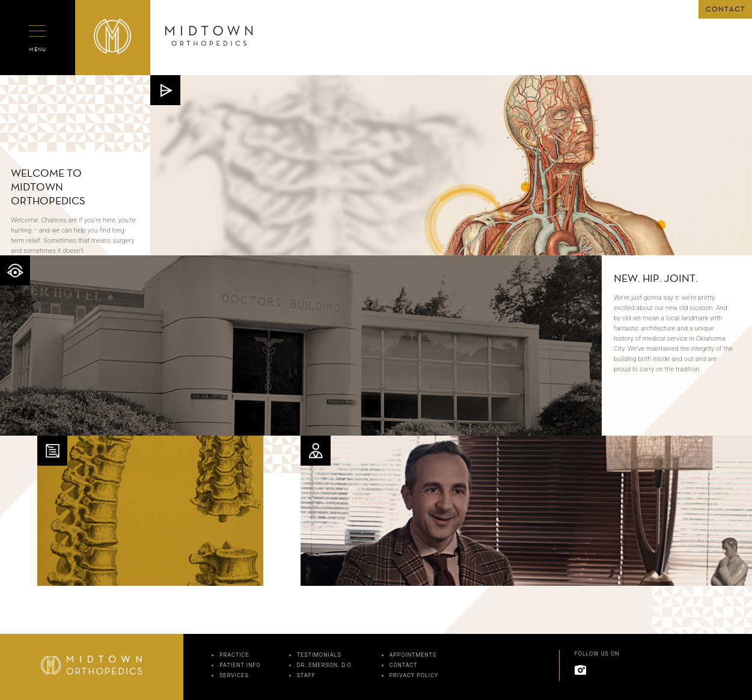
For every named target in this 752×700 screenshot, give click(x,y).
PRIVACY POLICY (414, 675)
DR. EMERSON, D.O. (325, 665)
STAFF (306, 675)
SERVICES (234, 675)
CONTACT (726, 9)
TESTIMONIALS (319, 655)
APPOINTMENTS (413, 655)
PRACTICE (234, 655)
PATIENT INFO (240, 665)
